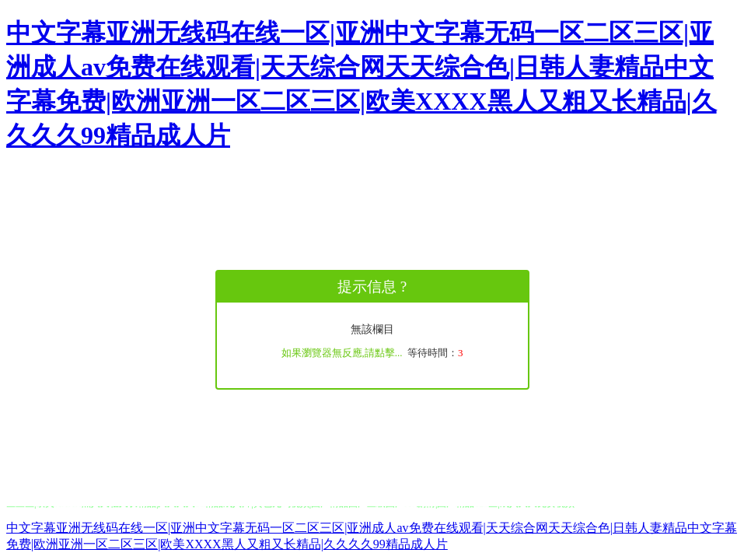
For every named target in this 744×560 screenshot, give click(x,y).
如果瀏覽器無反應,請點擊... (342, 353)
